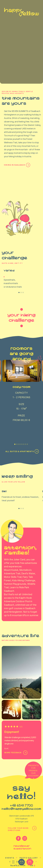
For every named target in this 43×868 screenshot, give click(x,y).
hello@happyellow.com (21, 792)
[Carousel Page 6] (25, 427)
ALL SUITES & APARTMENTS (22, 434)
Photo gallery (29, 841)
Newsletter (18, 848)
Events (10, 841)
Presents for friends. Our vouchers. (33, 755)
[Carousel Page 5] (23, 427)
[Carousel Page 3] (23, 292)
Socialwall (17, 845)
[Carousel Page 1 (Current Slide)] (19, 292)
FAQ (31, 845)
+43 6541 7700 (21, 789)
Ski (21, 479)
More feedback (15, 736)
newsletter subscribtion (22, 830)
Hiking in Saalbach (16, 165)
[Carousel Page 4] (21, 427)
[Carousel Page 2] (21, 292)
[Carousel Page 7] (27, 427)
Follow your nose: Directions (22, 812)
